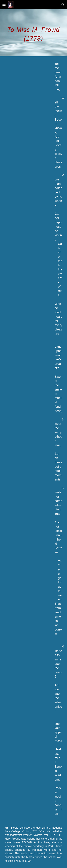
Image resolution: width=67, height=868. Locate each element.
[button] (4, 5)
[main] (34, 33)
